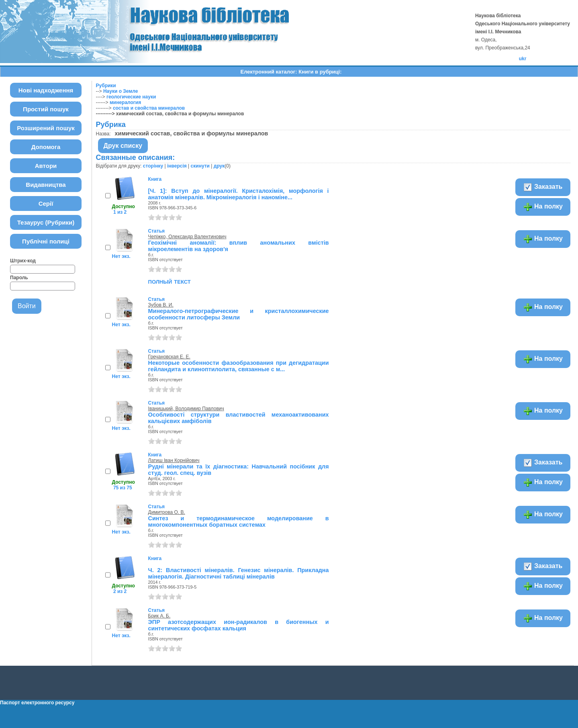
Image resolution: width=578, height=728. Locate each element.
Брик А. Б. (159, 616)
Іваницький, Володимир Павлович (186, 409)
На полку (543, 207)
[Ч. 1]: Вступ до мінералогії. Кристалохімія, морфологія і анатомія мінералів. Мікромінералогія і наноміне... (239, 194)
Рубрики (106, 86)
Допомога (46, 147)
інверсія (177, 166)
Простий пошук (46, 109)
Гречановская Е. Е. (169, 357)
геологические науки (131, 97)
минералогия (125, 102)
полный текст (170, 281)
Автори (46, 166)
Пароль (19, 278)
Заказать (543, 187)
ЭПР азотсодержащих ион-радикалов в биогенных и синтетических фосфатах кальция (239, 625)
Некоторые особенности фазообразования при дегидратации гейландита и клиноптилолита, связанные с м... (239, 366)
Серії (46, 203)
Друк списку (123, 146)
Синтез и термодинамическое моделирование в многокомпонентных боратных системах (239, 521)
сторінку (153, 166)
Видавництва (46, 185)
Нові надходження (46, 90)
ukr (523, 59)
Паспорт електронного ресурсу (37, 703)
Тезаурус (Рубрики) (46, 222)
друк (219, 166)
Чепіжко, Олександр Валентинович (187, 237)
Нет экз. (121, 256)
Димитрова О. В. (167, 512)
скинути (200, 166)
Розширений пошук (46, 128)
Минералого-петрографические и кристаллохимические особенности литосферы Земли (239, 314)
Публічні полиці (46, 241)
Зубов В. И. (161, 305)
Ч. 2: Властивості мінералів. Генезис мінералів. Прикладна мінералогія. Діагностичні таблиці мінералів (239, 573)
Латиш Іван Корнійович (174, 460)
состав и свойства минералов (149, 108)
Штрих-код (23, 261)
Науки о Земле (121, 91)
